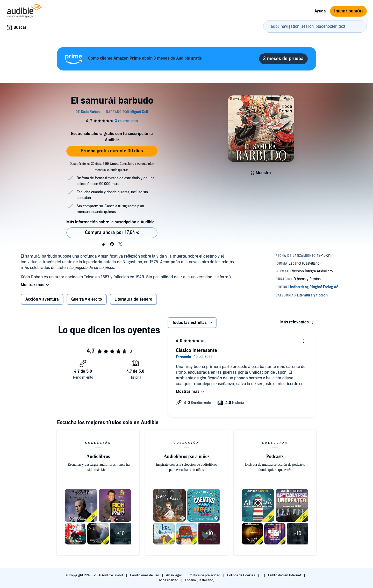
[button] (104, 244)
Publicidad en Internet (285, 575)
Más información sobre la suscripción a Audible (110, 222)
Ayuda (320, 11)
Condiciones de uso (145, 575)
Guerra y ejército (87, 299)
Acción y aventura (42, 299)
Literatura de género (133, 299)
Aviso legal (174, 575)
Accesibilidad (169, 580)
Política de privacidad (205, 575)
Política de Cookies (242, 575)
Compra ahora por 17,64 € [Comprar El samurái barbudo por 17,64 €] (112, 233)
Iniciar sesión (348, 11)
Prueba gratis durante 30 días (112, 151)
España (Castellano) (200, 580)
